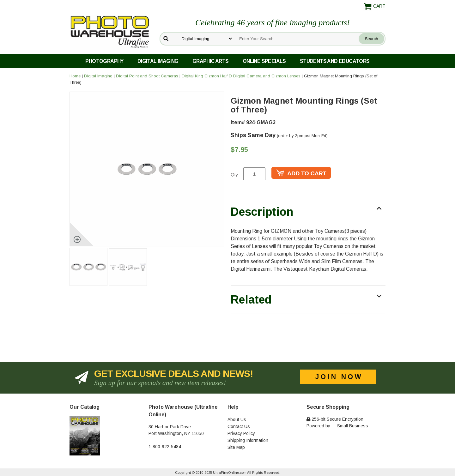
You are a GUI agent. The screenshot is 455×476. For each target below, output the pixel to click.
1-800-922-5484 (165, 447)
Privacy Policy (241, 433)
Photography (104, 61)
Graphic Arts (211, 61)
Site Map (236, 447)
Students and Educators (335, 61)
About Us (237, 419)
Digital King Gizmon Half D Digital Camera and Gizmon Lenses (241, 76)
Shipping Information (248, 440)
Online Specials (264, 61)
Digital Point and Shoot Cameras (147, 76)
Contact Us (239, 426)
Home (75, 76)
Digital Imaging (158, 61)
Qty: (235, 175)
